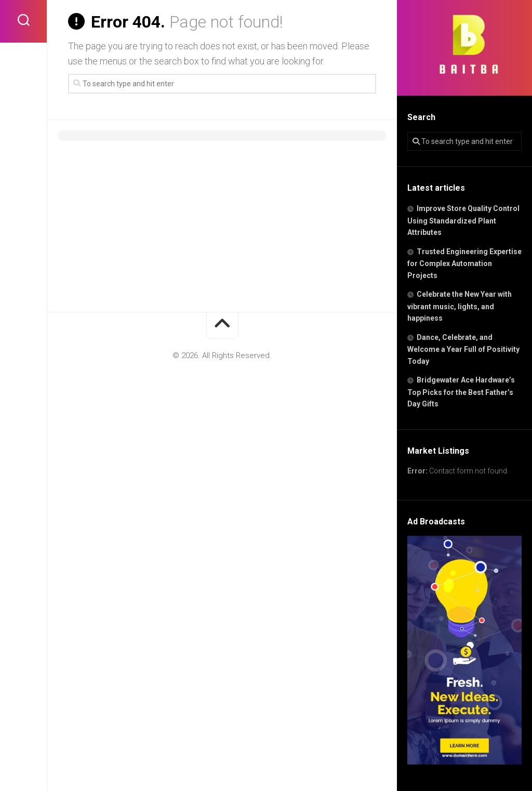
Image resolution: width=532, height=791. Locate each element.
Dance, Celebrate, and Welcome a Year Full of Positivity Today (463, 349)
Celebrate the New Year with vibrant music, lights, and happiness (460, 306)
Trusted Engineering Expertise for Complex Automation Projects (464, 263)
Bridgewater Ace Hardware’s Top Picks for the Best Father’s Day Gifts (461, 392)
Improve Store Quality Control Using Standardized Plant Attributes (463, 220)
